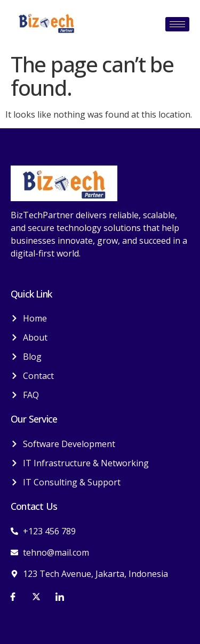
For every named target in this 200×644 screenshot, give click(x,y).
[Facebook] (13, 596)
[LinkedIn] (60, 596)
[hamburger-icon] (177, 24)
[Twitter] (36, 596)
